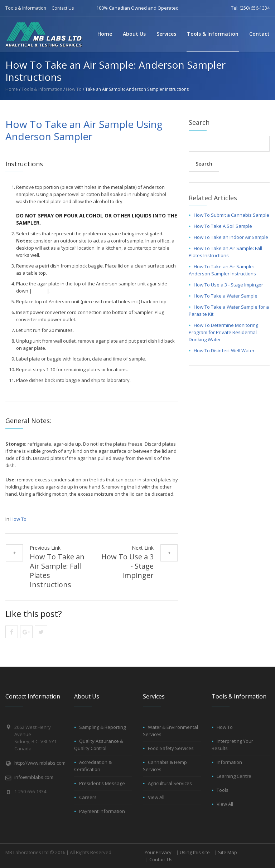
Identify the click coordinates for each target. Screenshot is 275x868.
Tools (223, 790)
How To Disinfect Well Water (224, 350)
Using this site (195, 852)
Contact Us (63, 8)
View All (156, 797)
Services (166, 34)
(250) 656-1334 (255, 8)
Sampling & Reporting (102, 727)
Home (105, 34)
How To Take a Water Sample (226, 296)
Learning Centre (234, 776)
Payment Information (102, 811)
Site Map (228, 852)
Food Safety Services (171, 748)
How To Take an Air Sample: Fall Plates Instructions (57, 571)
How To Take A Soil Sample (223, 226)
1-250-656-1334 (30, 791)
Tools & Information (26, 8)
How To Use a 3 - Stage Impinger (127, 566)
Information (229, 762)
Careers (88, 797)
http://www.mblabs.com (40, 763)
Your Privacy (158, 852)
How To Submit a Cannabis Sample (231, 215)
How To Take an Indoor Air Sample (231, 237)
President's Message (102, 783)
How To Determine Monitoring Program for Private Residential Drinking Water (223, 332)
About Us (134, 34)
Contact (259, 34)
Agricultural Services (170, 783)
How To (74, 89)
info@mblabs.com (34, 777)
